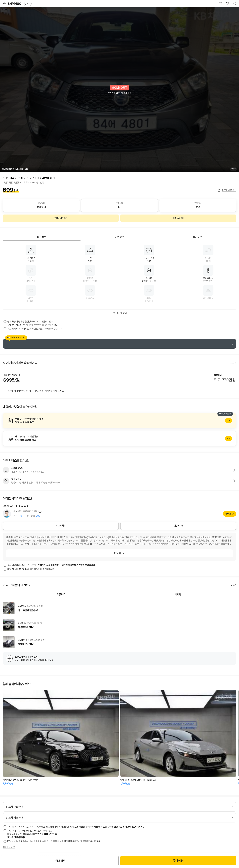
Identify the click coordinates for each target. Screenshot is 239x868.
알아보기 (119, 421)
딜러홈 (228, 514)
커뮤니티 (61, 594)
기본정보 (119, 237)
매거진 (178, 594)
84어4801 (20, 4)
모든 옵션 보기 (119, 313)
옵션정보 (42, 237)
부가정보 (197, 237)
